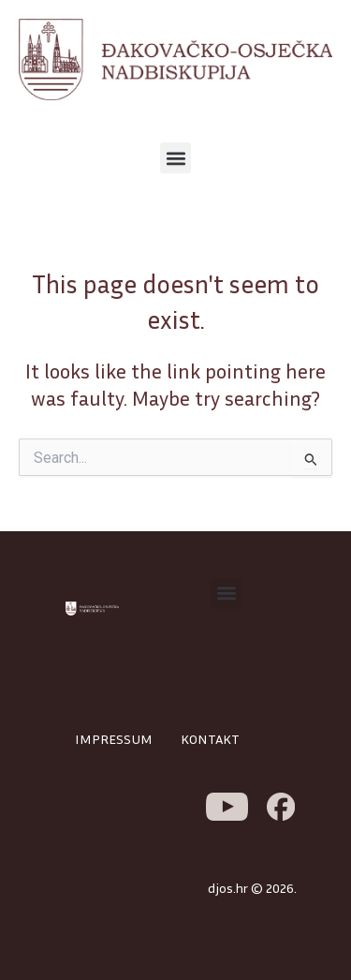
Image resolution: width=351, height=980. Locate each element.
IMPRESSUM (114, 739)
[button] (175, 158)
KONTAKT (210, 739)
